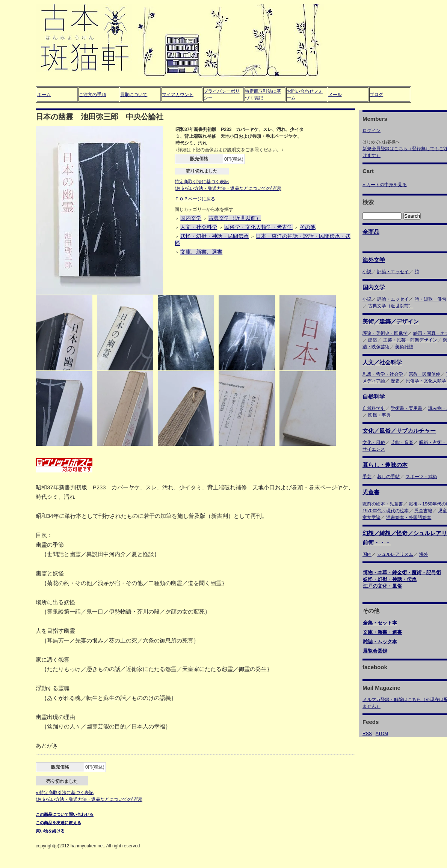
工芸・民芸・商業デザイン (410, 340)
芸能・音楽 (402, 442)
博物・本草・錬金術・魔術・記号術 (402, 572)
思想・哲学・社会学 (383, 374)
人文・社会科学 (199, 227)
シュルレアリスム (395, 554)
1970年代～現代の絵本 (386, 511)
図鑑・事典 (379, 415)
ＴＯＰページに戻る (195, 199)
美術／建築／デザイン (391, 321)
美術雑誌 (404, 347)
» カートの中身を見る (385, 185)
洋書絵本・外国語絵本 (409, 517)
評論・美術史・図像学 (385, 333)
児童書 (371, 492)
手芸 (367, 477)
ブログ (376, 95)
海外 (424, 554)
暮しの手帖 (388, 477)
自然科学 (374, 396)
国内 (367, 554)
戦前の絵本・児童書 (383, 504)
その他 (308, 227)
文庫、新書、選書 (201, 252)
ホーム (44, 95)
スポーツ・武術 (421, 477)
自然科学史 (374, 408)
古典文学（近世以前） (235, 218)
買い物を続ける (50, 831)
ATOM (382, 734)
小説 (367, 272)
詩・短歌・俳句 (430, 299)
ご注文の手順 (92, 95)
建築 (373, 340)
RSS (367, 734)
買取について (134, 95)
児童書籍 (423, 511)
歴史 (395, 381)
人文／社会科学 (382, 362)
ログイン (371, 131)
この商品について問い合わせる (65, 814)
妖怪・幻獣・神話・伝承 (390, 579)
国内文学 (191, 218)
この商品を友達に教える (58, 823)
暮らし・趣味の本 (385, 465)
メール (335, 95)
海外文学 (374, 260)
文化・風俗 (374, 442)
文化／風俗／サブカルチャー (399, 431)
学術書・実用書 (406, 408)
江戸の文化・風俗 (382, 586)
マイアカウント (178, 95)
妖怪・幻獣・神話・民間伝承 (214, 236)
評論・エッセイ (393, 272)
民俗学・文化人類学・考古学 (258, 227)
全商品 (371, 232)
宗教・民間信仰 (424, 374)
